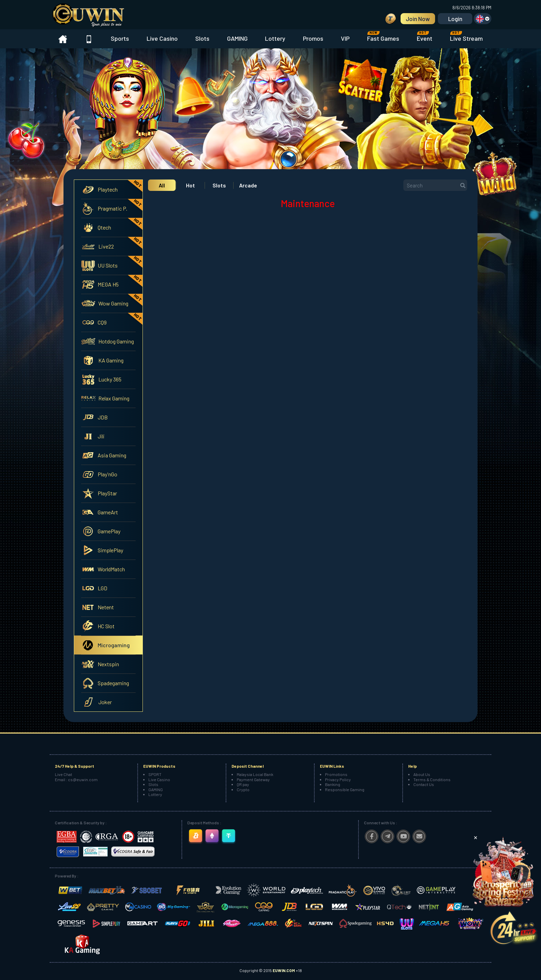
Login (455, 19)
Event (425, 36)
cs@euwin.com (83, 779)
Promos (313, 38)
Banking (333, 784)
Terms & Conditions (432, 779)
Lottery (275, 38)
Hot (190, 185)
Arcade (248, 185)
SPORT (155, 774)
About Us (422, 774)
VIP (345, 38)
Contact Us (424, 784)
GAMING (237, 38)
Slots (202, 38)
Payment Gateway (253, 779)
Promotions (336, 774)
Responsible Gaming (345, 789)
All (162, 185)
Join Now (418, 19)
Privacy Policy (338, 779)
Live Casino (162, 38)
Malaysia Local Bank (255, 774)
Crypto (243, 789)
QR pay (243, 784)
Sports (120, 38)
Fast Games (383, 36)
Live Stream (466, 36)
